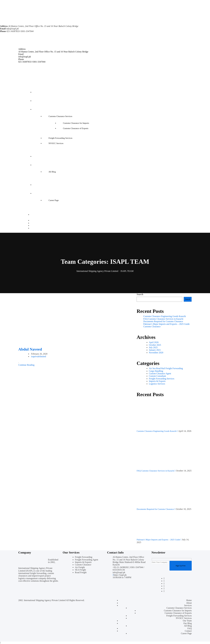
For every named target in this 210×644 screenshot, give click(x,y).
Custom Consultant (157, 376)
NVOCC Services (56, 143)
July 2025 (153, 347)
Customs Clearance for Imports (76, 123)
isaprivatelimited (39, 356)
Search (140, 294)
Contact (37, 193)
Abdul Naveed (30, 349)
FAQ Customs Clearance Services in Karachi (163, 319)
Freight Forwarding (84, 557)
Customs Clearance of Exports (76, 128)
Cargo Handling (156, 371)
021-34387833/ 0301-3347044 (32, 62)
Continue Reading (26, 365)
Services (38, 109)
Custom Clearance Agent (160, 373)
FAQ (36, 185)
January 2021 (155, 350)
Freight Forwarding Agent (86, 560)
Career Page (54, 200)
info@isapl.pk (12, 29)
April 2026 (154, 342)
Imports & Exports (157, 381)
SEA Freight (80, 570)
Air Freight (80, 567)
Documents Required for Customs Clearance (163, 321)
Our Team (38, 156)
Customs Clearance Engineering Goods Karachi (165, 316)
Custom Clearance (83, 565)
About (37, 101)
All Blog (52, 172)
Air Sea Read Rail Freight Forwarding (166, 368)
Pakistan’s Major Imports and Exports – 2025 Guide (166, 324)
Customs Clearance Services (60, 116)
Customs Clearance (152, 327)
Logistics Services (157, 384)
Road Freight (81, 572)
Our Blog (38, 165)
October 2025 (155, 345)
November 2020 (156, 353)
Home (37, 92)
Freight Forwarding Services (60, 138)
